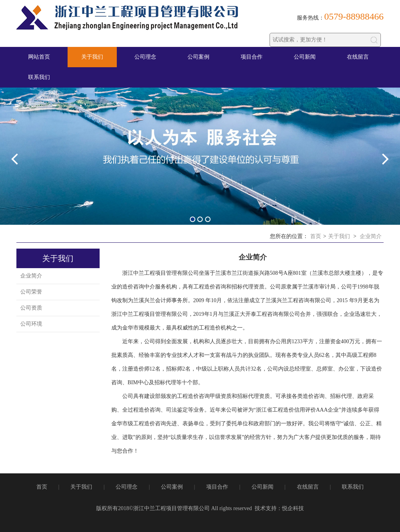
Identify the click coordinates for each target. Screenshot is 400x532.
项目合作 (252, 57)
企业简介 (371, 236)
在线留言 (358, 57)
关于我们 (92, 57)
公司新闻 (305, 57)
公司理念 (145, 57)
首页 (316, 236)
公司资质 (31, 308)
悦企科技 (293, 508)
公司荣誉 (31, 292)
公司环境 (31, 324)
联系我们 (39, 77)
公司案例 (198, 57)
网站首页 (39, 57)
